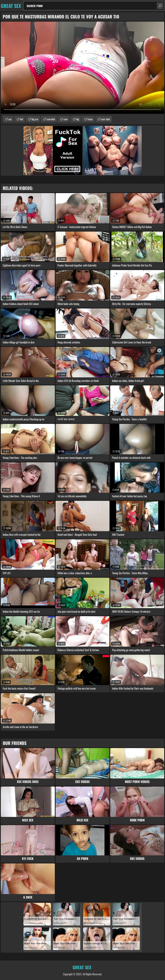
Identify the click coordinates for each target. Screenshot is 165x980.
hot (22, 119)
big (78, 119)
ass (10, 119)
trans (90, 119)
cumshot (51, 119)
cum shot (105, 119)
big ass (35, 119)
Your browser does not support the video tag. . (82, 68)
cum (66, 119)
